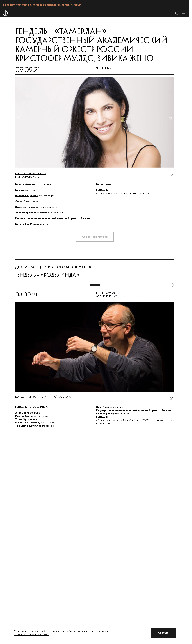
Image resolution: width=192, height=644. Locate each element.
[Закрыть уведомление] (163, 633)
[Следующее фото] (171, 122)
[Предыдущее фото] (19, 122)
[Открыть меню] (184, 13)
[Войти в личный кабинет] (176, 13)
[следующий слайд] (172, 285)
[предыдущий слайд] (17, 285)
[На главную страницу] (79, 13)
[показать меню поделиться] (171, 175)
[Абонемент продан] (95, 237)
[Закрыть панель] (184, 4)
